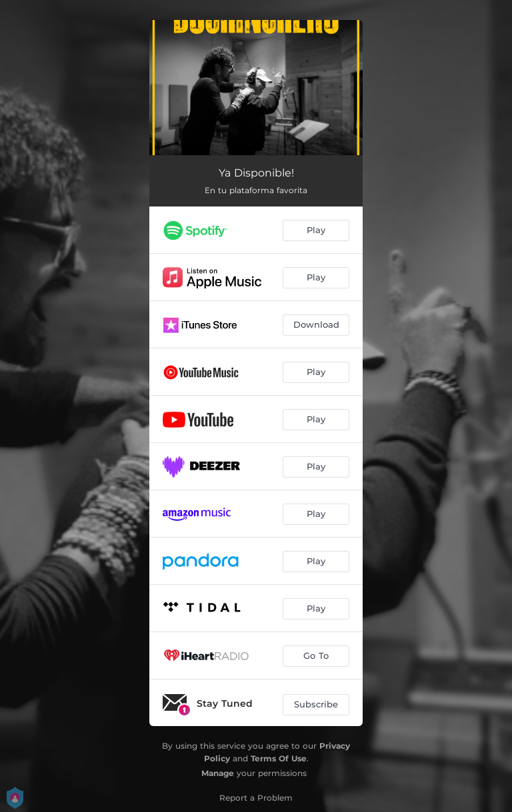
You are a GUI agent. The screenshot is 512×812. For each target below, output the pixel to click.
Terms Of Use (279, 758)
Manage (218, 773)
